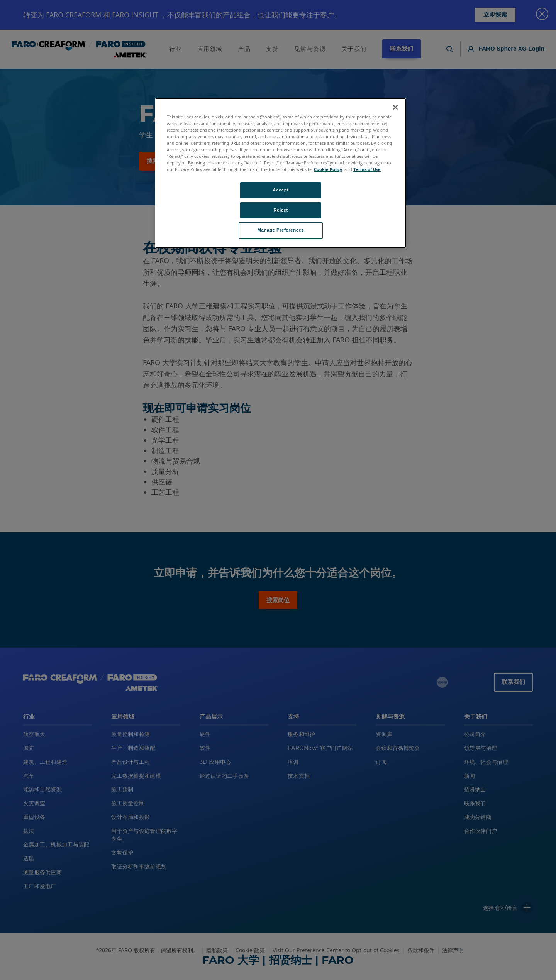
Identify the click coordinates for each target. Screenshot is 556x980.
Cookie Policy (328, 169)
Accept (281, 190)
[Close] (395, 107)
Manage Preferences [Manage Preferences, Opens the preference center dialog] (281, 230)
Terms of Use (367, 169)
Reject (281, 210)
